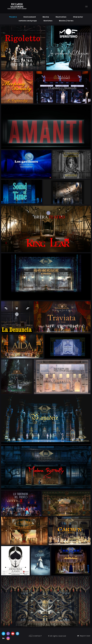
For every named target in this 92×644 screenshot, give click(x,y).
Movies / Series (66, 21)
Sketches (48, 21)
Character (78, 17)
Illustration (61, 17)
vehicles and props (28, 21)
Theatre (13, 17)
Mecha (46, 17)
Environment (30, 17)
